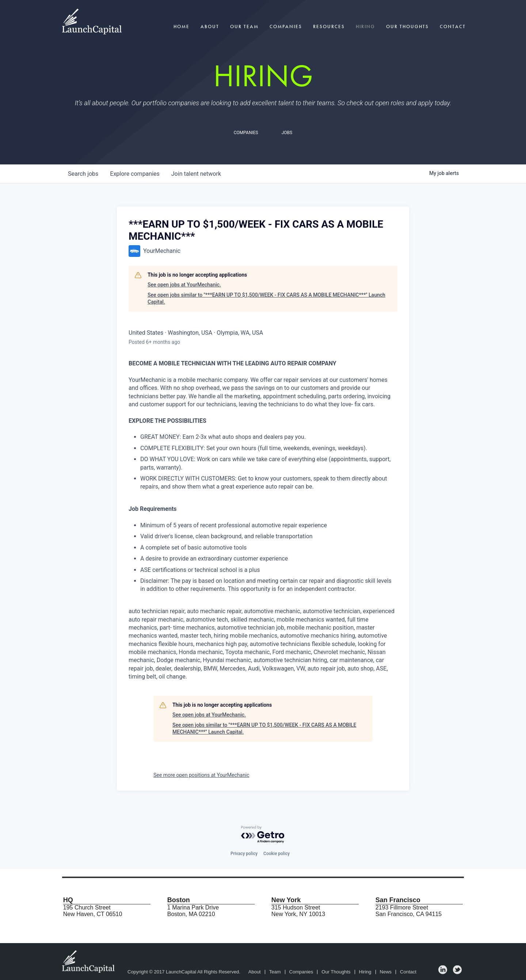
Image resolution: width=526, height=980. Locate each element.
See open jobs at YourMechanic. (184, 285)
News (386, 972)
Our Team (244, 26)
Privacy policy (244, 854)
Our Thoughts (407, 26)
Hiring (365, 26)
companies (135, 174)
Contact (453, 26)
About (210, 26)
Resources (329, 26)
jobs (83, 174)
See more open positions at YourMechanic (201, 775)
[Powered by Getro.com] (263, 835)
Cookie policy (277, 854)
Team (275, 972)
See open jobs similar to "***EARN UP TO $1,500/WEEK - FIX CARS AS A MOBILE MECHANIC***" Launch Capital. (266, 299)
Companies (286, 26)
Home (182, 26)
